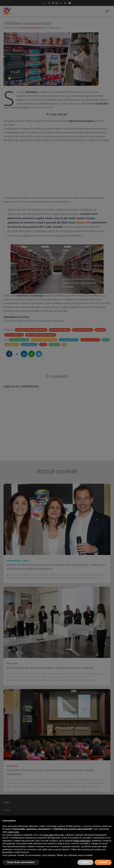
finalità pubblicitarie (82, 841)
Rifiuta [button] (85, 862)
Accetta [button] (103, 862)
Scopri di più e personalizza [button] (21, 862)
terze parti (48, 835)
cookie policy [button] (13, 832)
